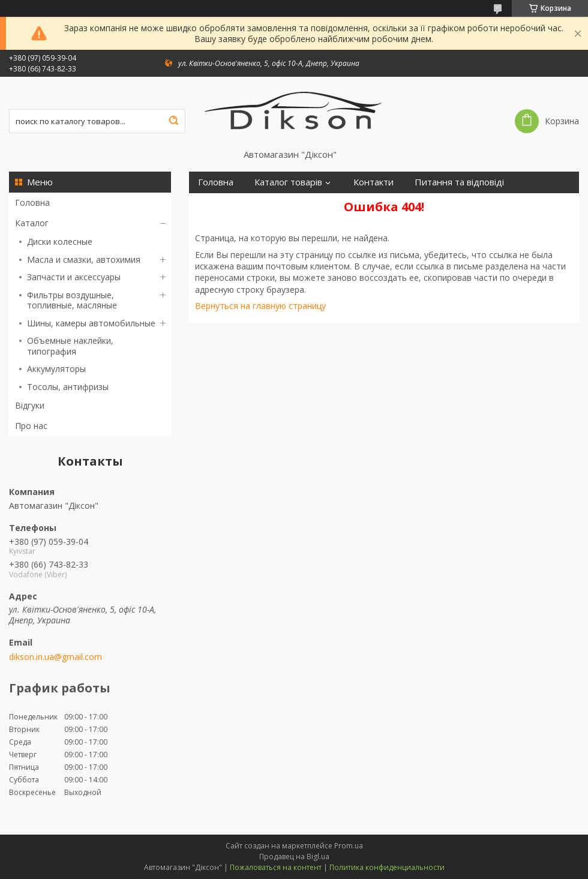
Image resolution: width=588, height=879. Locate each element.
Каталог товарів (288, 182)
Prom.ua (349, 846)
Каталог (32, 223)
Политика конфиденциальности (387, 867)
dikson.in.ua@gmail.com (55, 657)
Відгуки (30, 405)
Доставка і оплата (236, 204)
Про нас (31, 426)
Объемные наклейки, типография (70, 346)
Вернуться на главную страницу (260, 306)
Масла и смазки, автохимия (84, 259)
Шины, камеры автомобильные (91, 323)
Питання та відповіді (459, 182)
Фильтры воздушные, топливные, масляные (72, 300)
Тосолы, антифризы (68, 387)
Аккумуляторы (56, 369)
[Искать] (173, 121)
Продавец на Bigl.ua (294, 856)
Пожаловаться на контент (276, 867)
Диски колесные (60, 241)
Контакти (373, 182)
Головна (32, 202)
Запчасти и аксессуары (74, 277)
